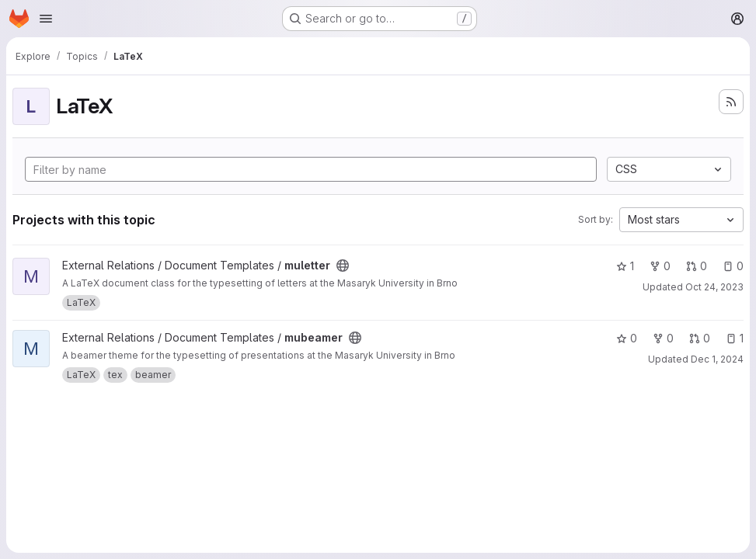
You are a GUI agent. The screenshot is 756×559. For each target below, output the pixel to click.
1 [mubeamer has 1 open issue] (735, 338)
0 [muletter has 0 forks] (660, 266)
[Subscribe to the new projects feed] (731, 102)
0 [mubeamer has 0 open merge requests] (700, 338)
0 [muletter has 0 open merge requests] (697, 266)
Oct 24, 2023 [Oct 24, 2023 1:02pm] (714, 287)
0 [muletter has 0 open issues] (733, 266)
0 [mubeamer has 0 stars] (627, 338)
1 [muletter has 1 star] (625, 266)
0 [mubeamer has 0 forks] (663, 338)
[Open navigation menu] (46, 19)
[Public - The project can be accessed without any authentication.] (343, 266)
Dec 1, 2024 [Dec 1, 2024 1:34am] (717, 359)
